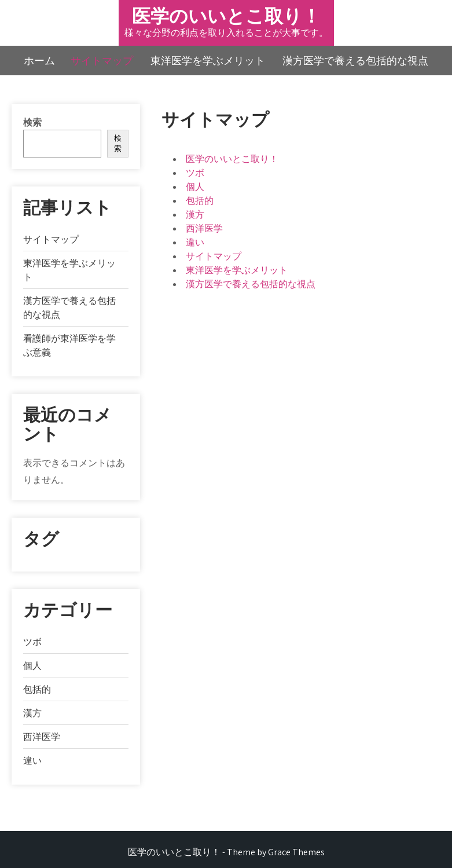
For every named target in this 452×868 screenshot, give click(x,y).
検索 (32, 122)
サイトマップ (102, 61)
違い (195, 242)
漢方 (195, 215)
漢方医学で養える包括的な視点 (355, 61)
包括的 (200, 201)
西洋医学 (204, 228)
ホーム (39, 61)
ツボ (195, 173)
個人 (195, 187)
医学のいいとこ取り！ (226, 16)
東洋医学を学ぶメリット (208, 61)
